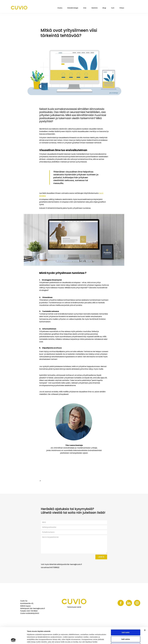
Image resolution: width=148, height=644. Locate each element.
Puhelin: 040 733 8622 (29, 611)
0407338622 (54, 568)
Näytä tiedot (110, 640)
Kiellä (126, 630)
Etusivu (60, 8)
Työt (113, 8)
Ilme (85, 8)
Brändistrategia (73, 8)
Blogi (104, 8)
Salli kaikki (126, 617)
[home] (19, 8)
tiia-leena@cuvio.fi (74, 564)
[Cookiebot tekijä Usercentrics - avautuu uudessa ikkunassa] (13, 640)
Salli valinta (126, 624)
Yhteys (122, 8)
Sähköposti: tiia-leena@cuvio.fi (33, 608)
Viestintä (94, 8)
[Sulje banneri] (145, 615)
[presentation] (77, 559)
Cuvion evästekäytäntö (45, 629)
